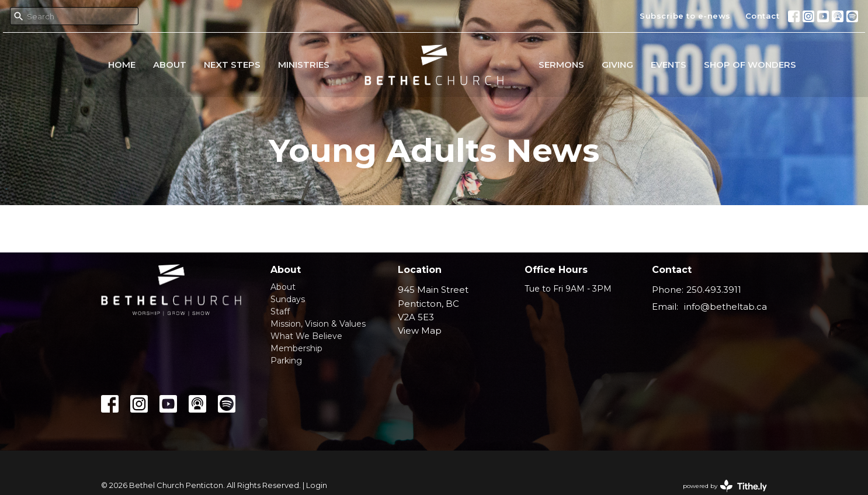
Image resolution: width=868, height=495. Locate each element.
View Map (420, 330)
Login (317, 485)
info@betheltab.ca (725, 307)
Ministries (304, 65)
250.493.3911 (714, 290)
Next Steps (232, 65)
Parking (286, 361)
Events (669, 65)
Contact (763, 16)
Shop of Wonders (750, 65)
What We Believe (306, 336)
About (170, 65)
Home (122, 65)
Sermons (561, 65)
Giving (617, 65)
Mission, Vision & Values (318, 324)
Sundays (288, 299)
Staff (280, 311)
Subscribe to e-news (685, 16)
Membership (296, 348)
